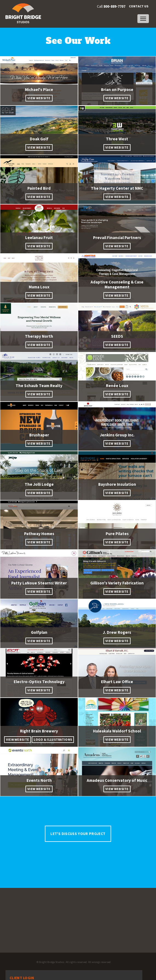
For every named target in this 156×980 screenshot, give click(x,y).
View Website (39, 98)
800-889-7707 (114, 6)
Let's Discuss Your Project (78, 834)
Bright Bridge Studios (52, 962)
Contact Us (139, 6)
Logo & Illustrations (53, 739)
